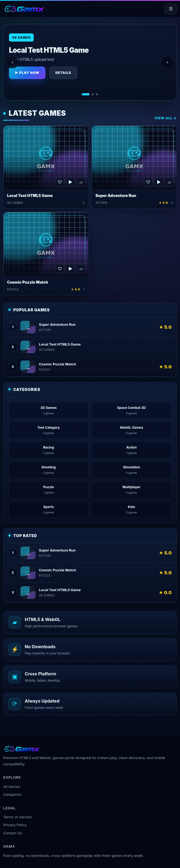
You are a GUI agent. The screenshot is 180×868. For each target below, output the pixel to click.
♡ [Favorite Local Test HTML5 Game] (60, 182)
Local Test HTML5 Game (30, 195)
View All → (166, 118)
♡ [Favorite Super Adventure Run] (148, 182)
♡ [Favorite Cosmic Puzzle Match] (60, 269)
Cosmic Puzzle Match (28, 282)
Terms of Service (18, 817)
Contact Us (13, 833)
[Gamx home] (24, 9)
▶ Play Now (27, 73)
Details (63, 73)
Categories (12, 794)
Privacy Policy (15, 825)
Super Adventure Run (116, 195)
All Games (12, 786)
